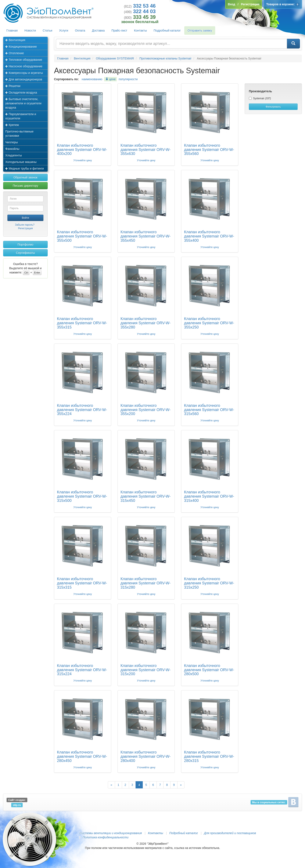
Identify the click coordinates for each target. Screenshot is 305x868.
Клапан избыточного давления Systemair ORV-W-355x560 (209, 150)
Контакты (140, 30)
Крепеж (12, 125)
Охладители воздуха (21, 92)
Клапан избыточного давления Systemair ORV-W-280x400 (146, 756)
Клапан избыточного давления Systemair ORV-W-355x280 (146, 323)
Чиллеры (12, 142)
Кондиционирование (21, 47)
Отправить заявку (200, 30)
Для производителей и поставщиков (230, 833)
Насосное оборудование (24, 66)
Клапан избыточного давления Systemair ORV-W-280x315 (209, 756)
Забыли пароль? (25, 225)
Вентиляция (15, 40)
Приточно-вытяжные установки (19, 134)
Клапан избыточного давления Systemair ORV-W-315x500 (82, 496)
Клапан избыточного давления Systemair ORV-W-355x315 (82, 323)
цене (110, 79)
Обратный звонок (25, 177)
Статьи (48, 30)
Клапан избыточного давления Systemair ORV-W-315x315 (82, 583)
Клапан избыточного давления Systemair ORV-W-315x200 (146, 670)
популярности (128, 79)
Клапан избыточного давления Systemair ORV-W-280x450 (82, 756)
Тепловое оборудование (24, 60)
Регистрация (25, 228)
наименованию (92, 79)
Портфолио (26, 244)
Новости (30, 30)
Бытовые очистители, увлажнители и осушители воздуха (23, 103)
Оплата (80, 30)
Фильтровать (273, 107)
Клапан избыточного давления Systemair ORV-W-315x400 (209, 496)
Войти (25, 218)
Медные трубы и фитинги (25, 168)
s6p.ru (17, 805)
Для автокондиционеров (24, 79)
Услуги (64, 30)
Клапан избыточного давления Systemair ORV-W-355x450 (146, 236)
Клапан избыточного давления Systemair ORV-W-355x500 (82, 236)
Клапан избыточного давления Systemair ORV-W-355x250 (209, 323)
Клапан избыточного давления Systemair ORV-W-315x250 (209, 583)
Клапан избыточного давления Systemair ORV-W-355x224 (82, 410)
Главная (12, 30)
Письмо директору (25, 186)
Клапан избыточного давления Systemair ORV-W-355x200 (146, 410)
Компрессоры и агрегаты (24, 73)
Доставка (98, 30)
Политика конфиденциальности (105, 837)
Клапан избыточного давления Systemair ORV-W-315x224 (82, 670)
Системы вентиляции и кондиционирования (111, 833)
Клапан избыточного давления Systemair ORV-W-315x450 (146, 496)
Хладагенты (14, 155)
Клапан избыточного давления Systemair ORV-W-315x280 (146, 583)
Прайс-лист (119, 30)
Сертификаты (25, 253)
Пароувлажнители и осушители (21, 116)
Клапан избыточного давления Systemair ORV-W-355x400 (209, 236)
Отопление (15, 53)
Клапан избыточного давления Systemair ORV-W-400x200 (82, 150)
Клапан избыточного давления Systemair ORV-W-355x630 (146, 150)
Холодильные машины (21, 162)
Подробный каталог (167, 30)
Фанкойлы (12, 149)
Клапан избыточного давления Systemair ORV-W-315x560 (209, 410)
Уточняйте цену (83, 160)
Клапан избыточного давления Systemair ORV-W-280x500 (209, 670)
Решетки (13, 86)
